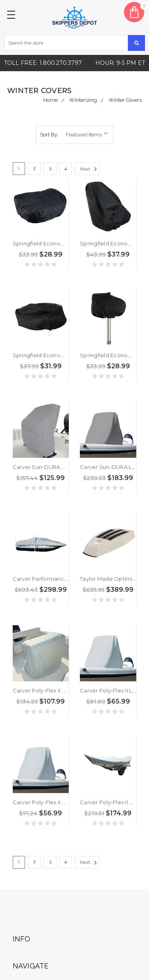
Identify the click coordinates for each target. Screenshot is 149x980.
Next (90, 169)
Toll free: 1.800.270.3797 (43, 63)
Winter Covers (125, 100)
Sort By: (49, 135)
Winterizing (83, 100)
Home (50, 100)
